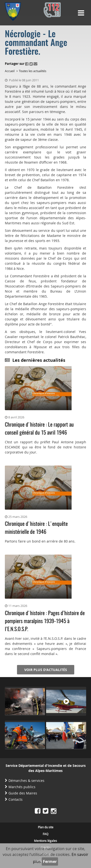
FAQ (45, 834)
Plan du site (46, 827)
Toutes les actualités (33, 71)
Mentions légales (45, 841)
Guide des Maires (23, 793)
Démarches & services (26, 781)
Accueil (10, 71)
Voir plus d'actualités (46, 670)
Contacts (16, 799)
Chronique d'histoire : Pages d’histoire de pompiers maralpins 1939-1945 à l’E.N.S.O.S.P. (45, 621)
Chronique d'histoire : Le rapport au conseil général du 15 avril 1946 (39, 429)
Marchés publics (22, 787)
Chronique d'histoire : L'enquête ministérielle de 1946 (36, 528)
